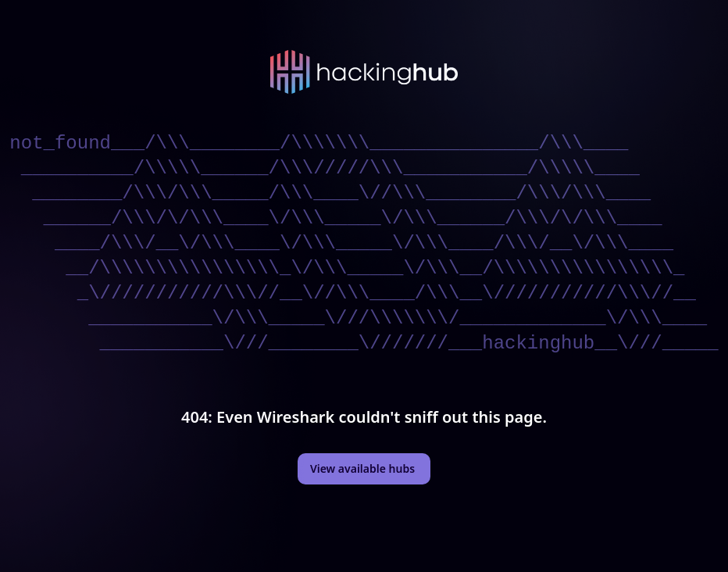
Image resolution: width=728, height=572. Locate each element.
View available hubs (362, 468)
